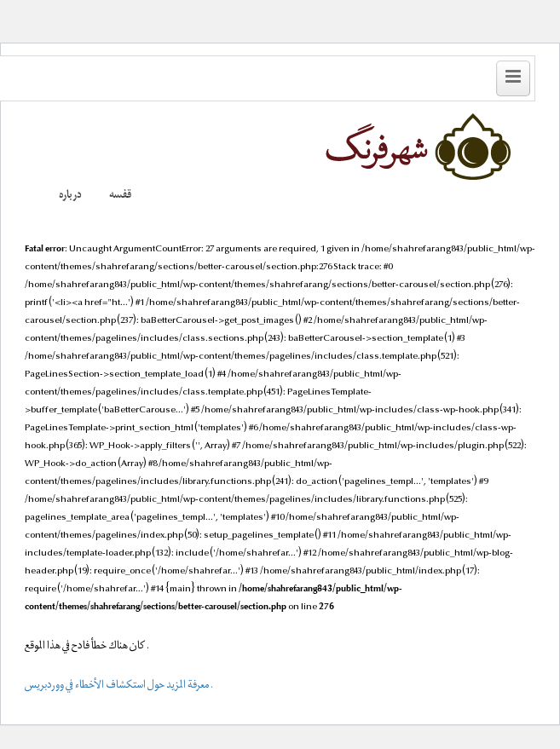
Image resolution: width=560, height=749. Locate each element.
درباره (70, 196)
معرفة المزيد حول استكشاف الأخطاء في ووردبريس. (119, 686)
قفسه (120, 196)
